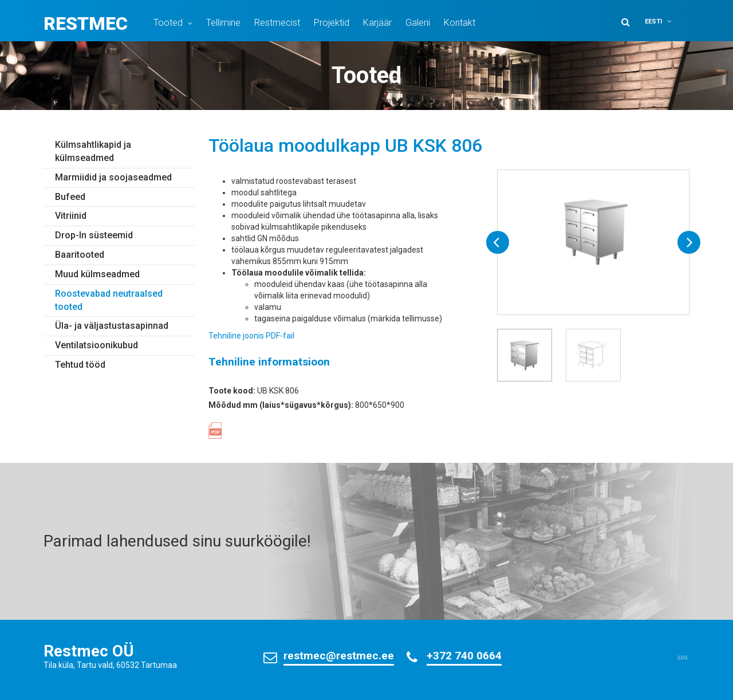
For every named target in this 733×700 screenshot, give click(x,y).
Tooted (168, 23)
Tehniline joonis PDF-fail (251, 336)
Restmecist (277, 23)
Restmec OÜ (89, 651)
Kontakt (460, 23)
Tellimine (223, 23)
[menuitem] (665, 21)
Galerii (418, 23)
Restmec (86, 23)
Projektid (332, 23)
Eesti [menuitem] (653, 21)
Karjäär (377, 23)
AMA (683, 658)
